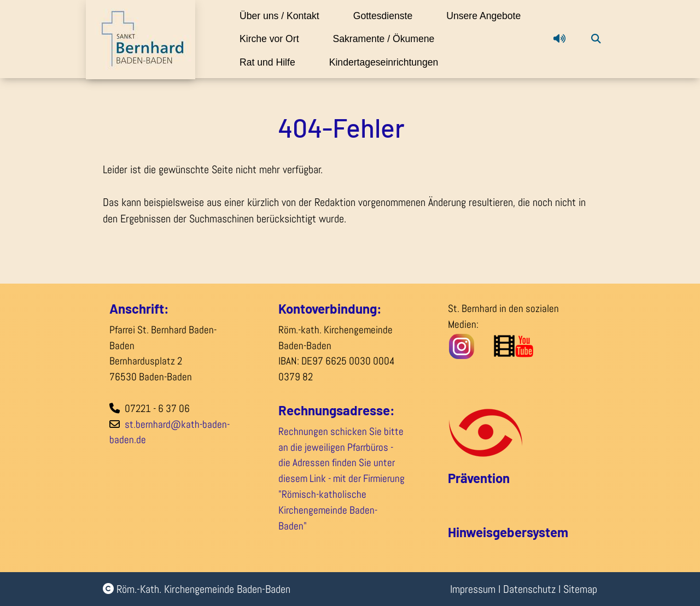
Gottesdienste (395, 16)
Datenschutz (529, 589)
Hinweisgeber (487, 532)
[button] (559, 51)
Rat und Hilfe (415, 62)
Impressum (473, 589)
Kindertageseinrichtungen (295, 85)
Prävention (479, 478)
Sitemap (580, 589)
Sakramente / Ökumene (292, 62)
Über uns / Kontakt (281, 16)
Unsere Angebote (278, 39)
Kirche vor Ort (389, 39)
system (547, 532)
